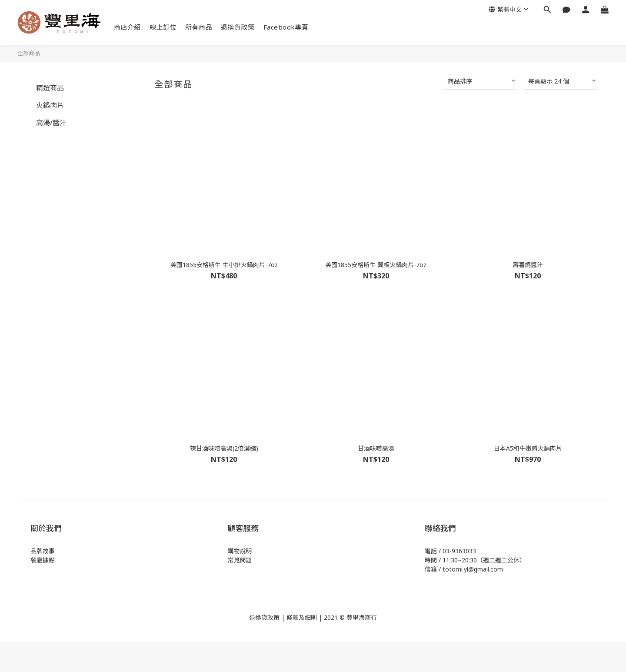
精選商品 (50, 88)
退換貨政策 (238, 27)
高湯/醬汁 (51, 123)
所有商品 (199, 27)
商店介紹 (127, 27)
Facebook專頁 (286, 27)
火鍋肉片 (50, 105)
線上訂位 (163, 27)
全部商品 (29, 53)
